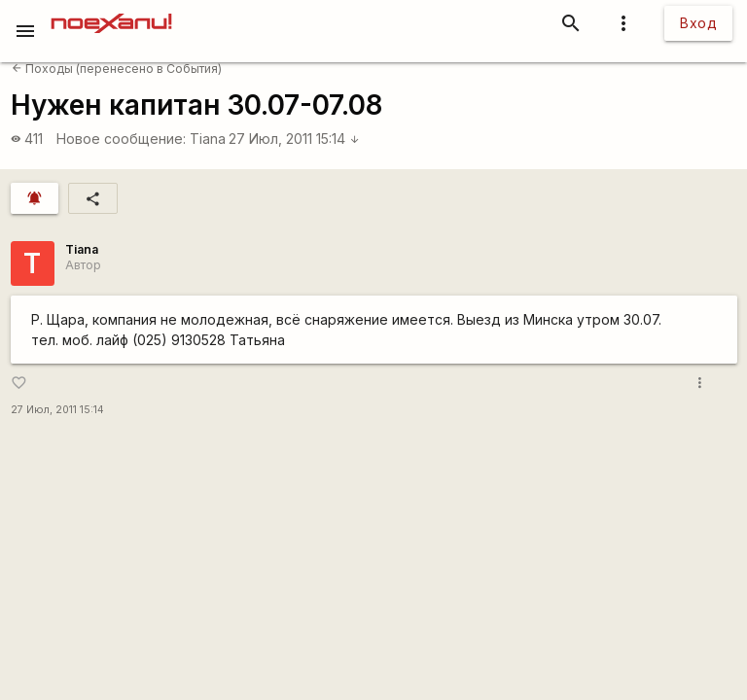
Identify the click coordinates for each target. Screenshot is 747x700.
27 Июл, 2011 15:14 (294, 139)
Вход (698, 23)
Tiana (208, 139)
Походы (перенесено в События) (117, 69)
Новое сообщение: (121, 139)
